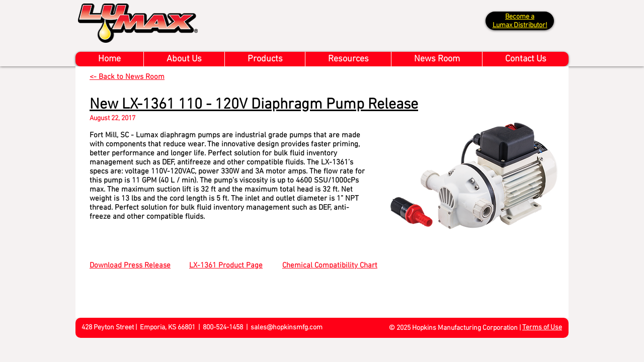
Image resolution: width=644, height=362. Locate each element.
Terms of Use (542, 328)
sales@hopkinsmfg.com (287, 328)
